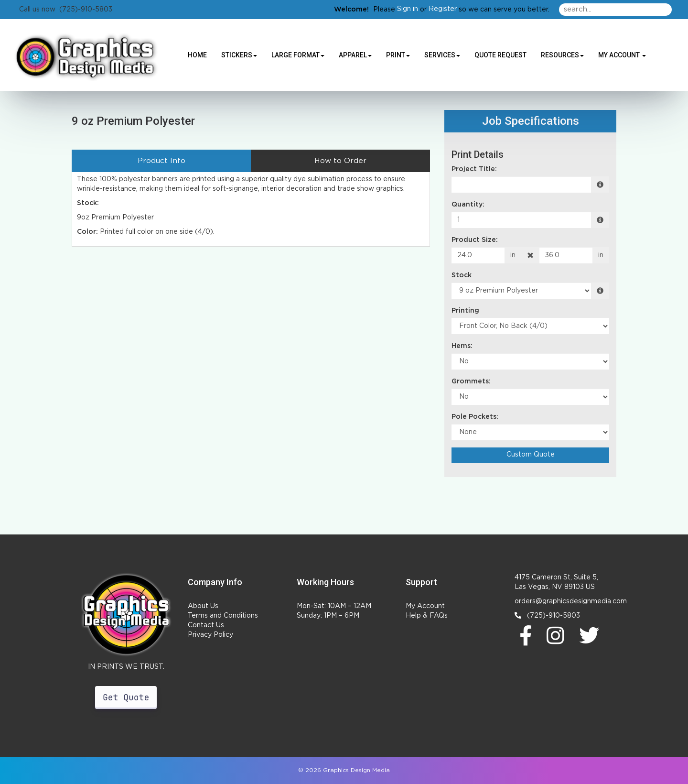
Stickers (239, 55)
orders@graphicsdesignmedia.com (571, 601)
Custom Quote (531, 455)
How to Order (340, 161)
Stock (462, 275)
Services (442, 55)
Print (398, 55)
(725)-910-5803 (547, 615)
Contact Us (206, 625)
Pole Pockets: (475, 417)
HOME (197, 55)
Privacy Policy (210, 635)
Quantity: (468, 205)
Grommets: (471, 381)
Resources (562, 55)
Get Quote (126, 697)
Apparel (355, 55)
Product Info (161, 161)
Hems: (462, 346)
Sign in (408, 9)
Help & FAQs (427, 616)
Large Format (298, 55)
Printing (465, 311)
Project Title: (474, 169)
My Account (425, 606)
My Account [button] (622, 55)
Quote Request (500, 55)
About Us (203, 606)
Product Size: (475, 240)
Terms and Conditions (223, 616)
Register (443, 9)
